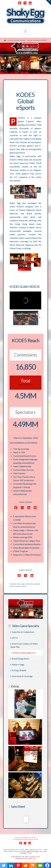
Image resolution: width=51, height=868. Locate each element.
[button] (26, 31)
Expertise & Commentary (22, 632)
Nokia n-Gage (17, 664)
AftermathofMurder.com (26, 839)
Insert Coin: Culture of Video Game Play (24, 645)
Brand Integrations (20, 659)
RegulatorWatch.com (26, 838)
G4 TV (14, 638)
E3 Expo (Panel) (18, 670)
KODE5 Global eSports (23, 653)
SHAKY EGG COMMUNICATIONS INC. (27, 858)
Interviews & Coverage (21, 676)
